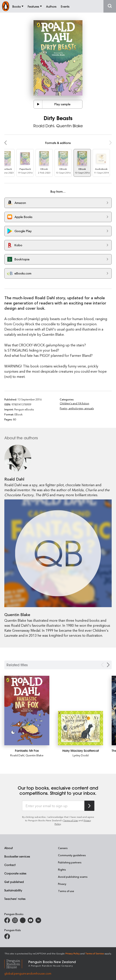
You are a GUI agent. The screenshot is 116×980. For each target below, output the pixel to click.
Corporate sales (15, 873)
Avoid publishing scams (73, 877)
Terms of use (66, 891)
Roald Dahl (44, 126)
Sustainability (13, 890)
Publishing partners (70, 862)
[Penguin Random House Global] (16, 963)
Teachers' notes (15, 899)
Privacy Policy (72, 953)
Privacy (62, 884)
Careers (63, 848)
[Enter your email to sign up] (53, 806)
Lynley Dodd (81, 755)
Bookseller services (17, 856)
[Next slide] (108, 665)
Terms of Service (95, 953)
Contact (10, 865)
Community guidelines (72, 855)
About (9, 848)
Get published (14, 882)
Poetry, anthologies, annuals (77, 408)
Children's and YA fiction (74, 403)
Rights (62, 869)
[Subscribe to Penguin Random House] (89, 806)
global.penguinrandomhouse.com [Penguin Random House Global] (28, 973)
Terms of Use (71, 820)
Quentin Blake (70, 126)
